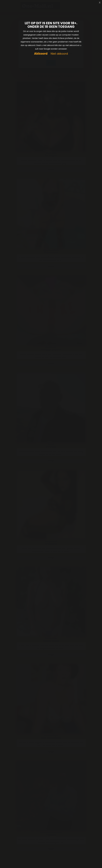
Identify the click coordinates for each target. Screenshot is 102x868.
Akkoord (41, 54)
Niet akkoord (59, 54)
